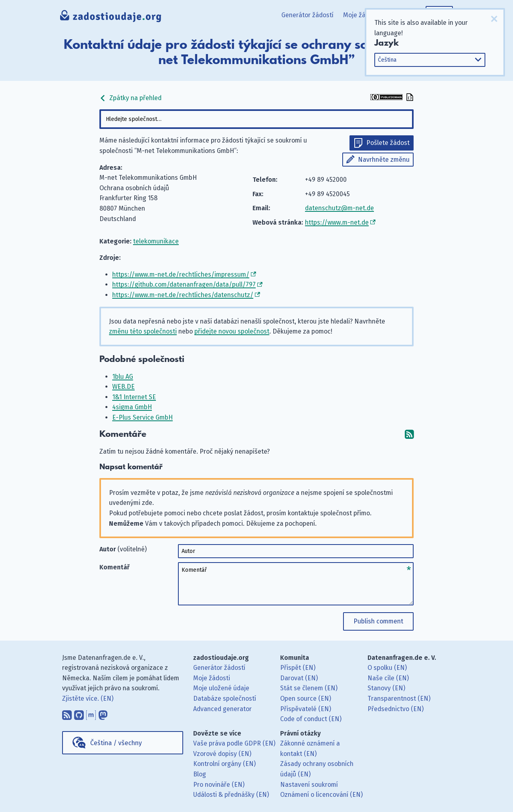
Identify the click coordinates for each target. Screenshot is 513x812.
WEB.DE (123, 387)
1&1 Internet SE (134, 397)
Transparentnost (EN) (399, 698)
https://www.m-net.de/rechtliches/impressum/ (181, 274)
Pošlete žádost (388, 143)
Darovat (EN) (299, 678)
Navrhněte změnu (384, 160)
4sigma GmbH (132, 407)
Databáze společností (225, 698)
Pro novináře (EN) (219, 785)
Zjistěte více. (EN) (88, 698)
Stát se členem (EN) (309, 688)
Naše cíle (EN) (388, 678)
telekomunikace (156, 241)
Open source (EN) (306, 698)
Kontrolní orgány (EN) (224, 764)
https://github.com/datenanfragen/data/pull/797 (184, 284)
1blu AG (123, 377)
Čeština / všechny (116, 743)
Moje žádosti (362, 15)
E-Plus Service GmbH (142, 417)
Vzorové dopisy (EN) (222, 754)
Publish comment (378, 621)
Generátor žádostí (307, 15)
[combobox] (256, 119)
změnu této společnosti (143, 331)
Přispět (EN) (298, 668)
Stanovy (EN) (386, 688)
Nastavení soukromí (309, 785)
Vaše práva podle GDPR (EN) (234, 743)
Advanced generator (222, 709)
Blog (200, 774)
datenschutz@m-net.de (339, 208)
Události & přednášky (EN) (231, 795)
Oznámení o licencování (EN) (321, 795)
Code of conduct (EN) (311, 719)
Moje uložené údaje (221, 688)
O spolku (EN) (387, 668)
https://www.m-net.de (337, 222)
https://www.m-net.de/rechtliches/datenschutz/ (183, 295)
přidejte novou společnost (232, 331)
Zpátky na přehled (130, 98)
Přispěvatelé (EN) (306, 709)
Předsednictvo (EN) (396, 709)
